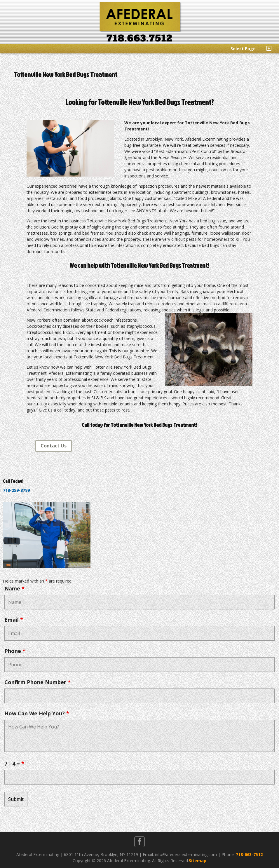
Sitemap (198, 861)
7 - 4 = (14, 764)
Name (14, 588)
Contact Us (54, 446)
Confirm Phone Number (38, 682)
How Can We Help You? (37, 713)
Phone (15, 651)
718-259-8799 (16, 490)
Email (14, 620)
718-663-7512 (249, 854)
